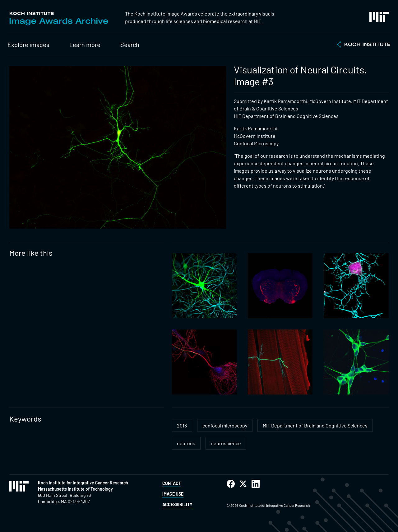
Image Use (173, 494)
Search (130, 44)
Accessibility (177, 504)
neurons (186, 443)
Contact (172, 483)
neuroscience (226, 443)
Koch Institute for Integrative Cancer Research (83, 483)
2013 (182, 425)
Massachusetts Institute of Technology (75, 489)
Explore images (28, 44)
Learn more (85, 44)
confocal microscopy (225, 425)
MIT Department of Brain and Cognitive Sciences (315, 425)
